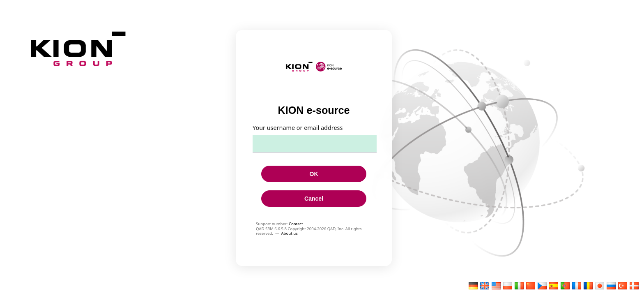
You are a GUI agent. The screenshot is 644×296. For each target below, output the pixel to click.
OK (314, 174)
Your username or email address (298, 128)
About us (289, 233)
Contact (296, 224)
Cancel (314, 199)
